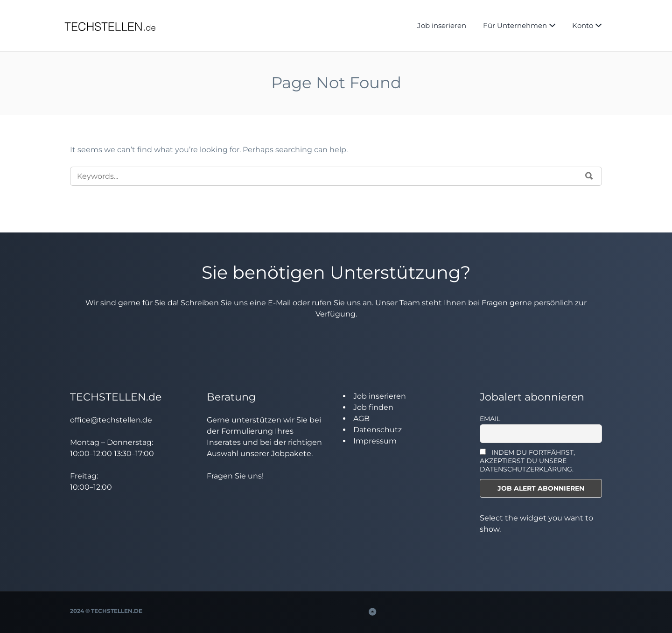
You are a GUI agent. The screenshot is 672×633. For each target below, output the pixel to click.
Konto (583, 25)
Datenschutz (378, 430)
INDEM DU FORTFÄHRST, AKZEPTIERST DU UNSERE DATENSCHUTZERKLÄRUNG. (528, 461)
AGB (361, 418)
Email (490, 419)
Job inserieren (442, 25)
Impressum (375, 441)
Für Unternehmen (515, 25)
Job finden (373, 407)
